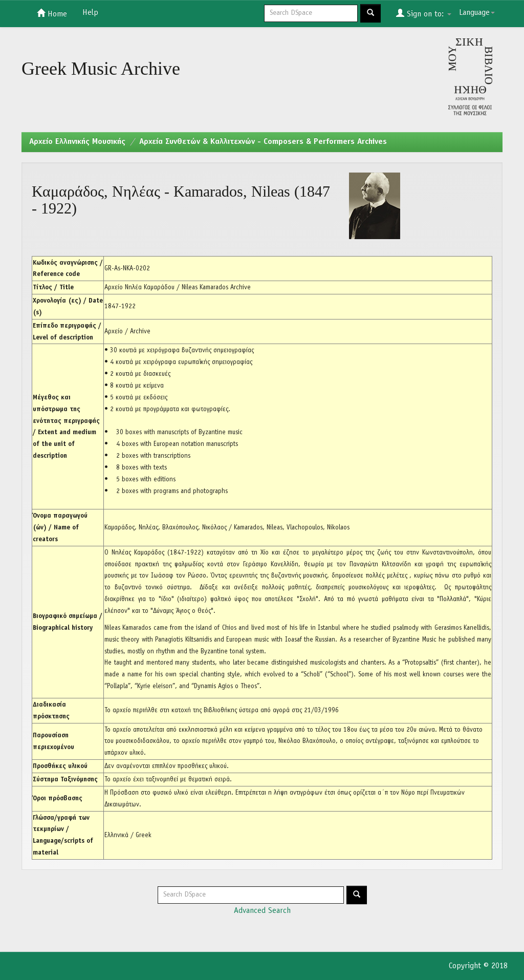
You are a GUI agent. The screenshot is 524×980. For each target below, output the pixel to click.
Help (90, 13)
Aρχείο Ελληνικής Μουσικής (77, 142)
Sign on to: (424, 13)
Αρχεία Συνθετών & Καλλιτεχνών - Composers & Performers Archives (263, 142)
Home (52, 13)
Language (477, 13)
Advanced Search (262, 911)
